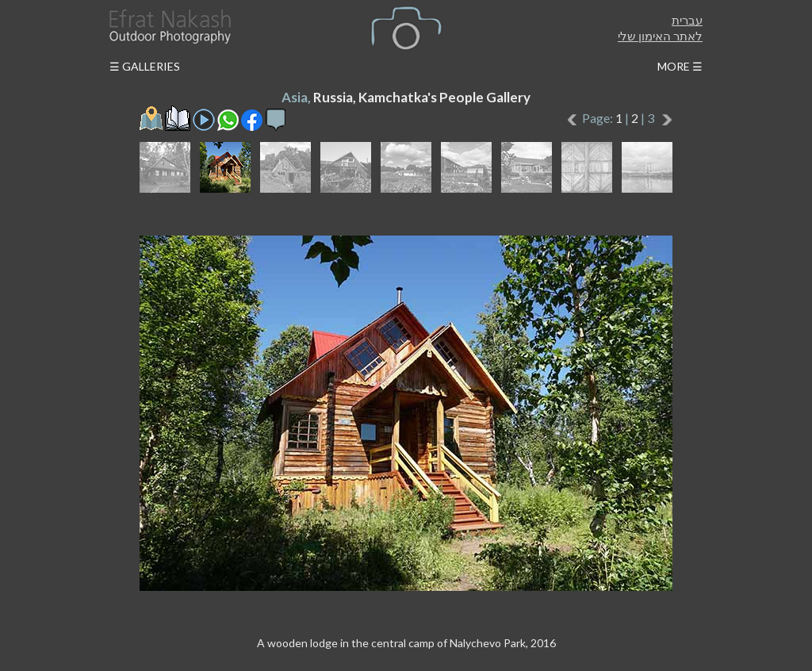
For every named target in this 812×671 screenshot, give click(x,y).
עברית (687, 20)
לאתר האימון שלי (660, 36)
